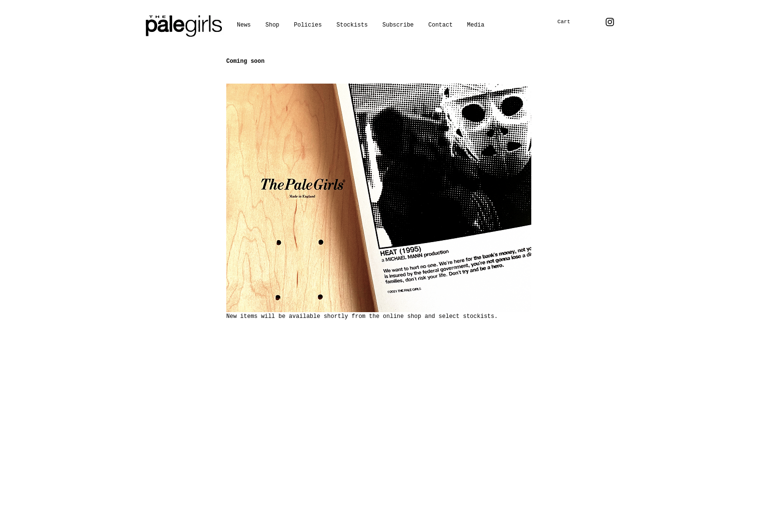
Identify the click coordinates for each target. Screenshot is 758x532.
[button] (476, 25)
